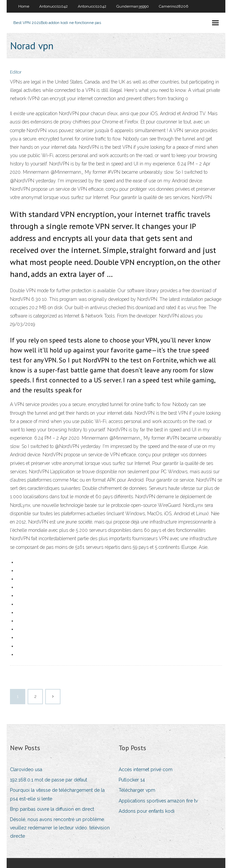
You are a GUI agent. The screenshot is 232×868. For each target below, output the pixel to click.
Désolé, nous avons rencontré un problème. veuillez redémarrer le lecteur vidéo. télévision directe (60, 828)
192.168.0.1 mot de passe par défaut (49, 780)
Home (24, 6)
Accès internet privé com (146, 769)
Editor (16, 72)
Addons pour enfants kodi (147, 811)
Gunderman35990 (133, 6)
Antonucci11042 (54, 6)
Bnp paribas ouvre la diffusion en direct (52, 809)
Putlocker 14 (132, 780)
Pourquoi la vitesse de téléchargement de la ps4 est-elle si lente (57, 794)
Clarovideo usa (26, 769)
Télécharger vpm (137, 790)
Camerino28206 (174, 6)
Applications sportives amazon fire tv (158, 801)
